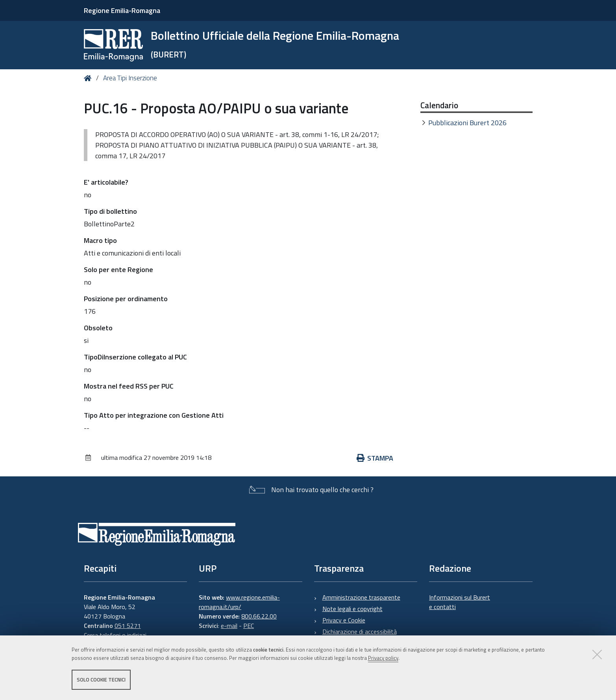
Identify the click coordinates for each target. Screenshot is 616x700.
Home (89, 78)
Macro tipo (100, 240)
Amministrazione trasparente (361, 597)
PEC (249, 626)
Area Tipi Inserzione (130, 78)
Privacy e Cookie (344, 620)
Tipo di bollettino (110, 211)
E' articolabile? (106, 182)
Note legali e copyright (352, 609)
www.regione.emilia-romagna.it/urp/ (239, 602)
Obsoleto (98, 328)
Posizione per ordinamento (126, 299)
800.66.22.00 (259, 616)
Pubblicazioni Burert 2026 (467, 123)
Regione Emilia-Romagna (122, 10)
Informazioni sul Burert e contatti (460, 602)
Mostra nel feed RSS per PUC (129, 386)
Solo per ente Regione (118, 269)
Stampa (375, 458)
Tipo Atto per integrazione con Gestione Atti (154, 415)
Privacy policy (383, 658)
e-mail (229, 626)
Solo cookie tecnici (101, 680)
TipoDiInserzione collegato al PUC (135, 357)
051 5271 (128, 626)
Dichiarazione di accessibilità (360, 631)
